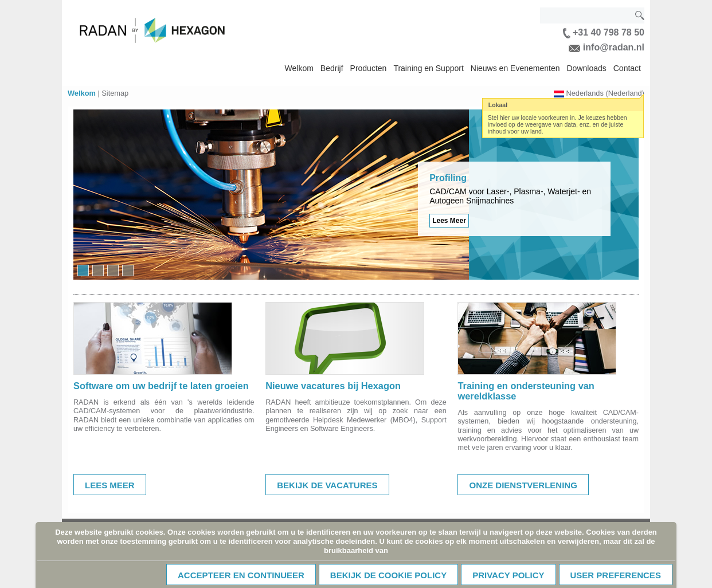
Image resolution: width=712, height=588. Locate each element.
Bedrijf (332, 68)
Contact (627, 68)
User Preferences (616, 575)
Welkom (299, 68)
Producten (369, 68)
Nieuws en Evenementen (515, 68)
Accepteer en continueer (241, 575)
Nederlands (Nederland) (605, 93)
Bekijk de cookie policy (388, 575)
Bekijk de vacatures (327, 485)
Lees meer (110, 485)
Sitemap (115, 93)
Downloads (586, 68)
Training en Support (428, 68)
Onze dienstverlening (523, 485)
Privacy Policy (508, 575)
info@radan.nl (607, 47)
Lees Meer (449, 221)
